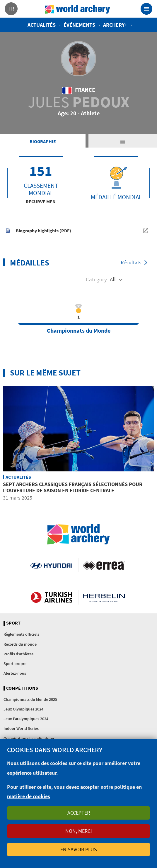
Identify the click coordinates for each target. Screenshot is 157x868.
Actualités (42, 25)
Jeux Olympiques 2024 (23, 709)
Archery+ (115, 25)
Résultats (131, 262)
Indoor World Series (21, 728)
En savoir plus (79, 849)
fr (11, 9)
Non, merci (79, 831)
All (113, 279)
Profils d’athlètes (18, 654)
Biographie (43, 141)
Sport (13, 623)
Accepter (79, 813)
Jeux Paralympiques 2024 (26, 719)
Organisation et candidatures (29, 738)
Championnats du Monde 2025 (30, 699)
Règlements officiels (21, 634)
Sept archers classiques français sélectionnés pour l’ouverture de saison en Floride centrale (73, 487)
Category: (97, 279)
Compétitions (22, 688)
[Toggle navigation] (146, 9)
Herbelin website (104, 597)
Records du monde (20, 644)
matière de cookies (29, 796)
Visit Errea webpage (104, 565)
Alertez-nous (15, 673)
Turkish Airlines (51, 597)
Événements (79, 25)
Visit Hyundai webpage (51, 565)
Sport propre (15, 664)
